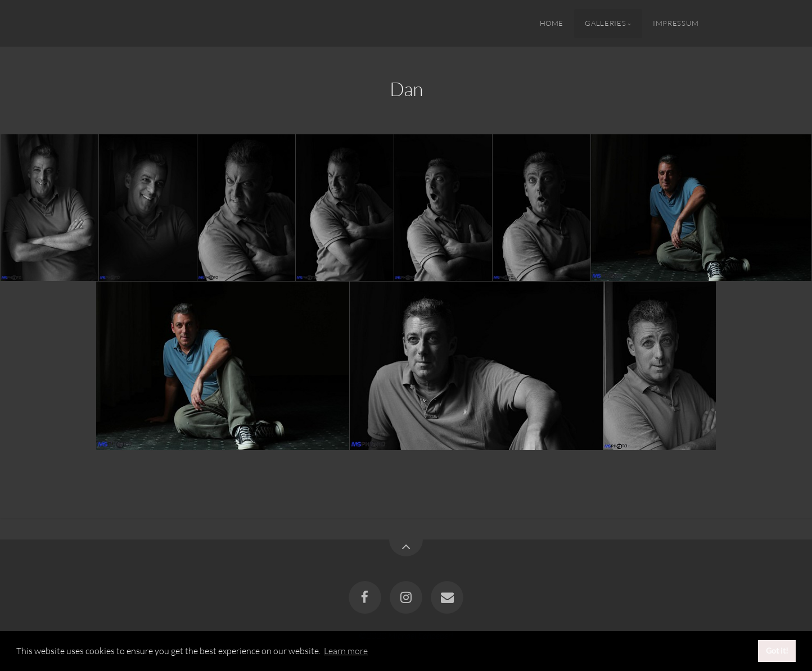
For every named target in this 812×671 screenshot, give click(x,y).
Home (552, 23)
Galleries (605, 23)
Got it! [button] (777, 650)
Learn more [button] (346, 651)
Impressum (676, 23)
